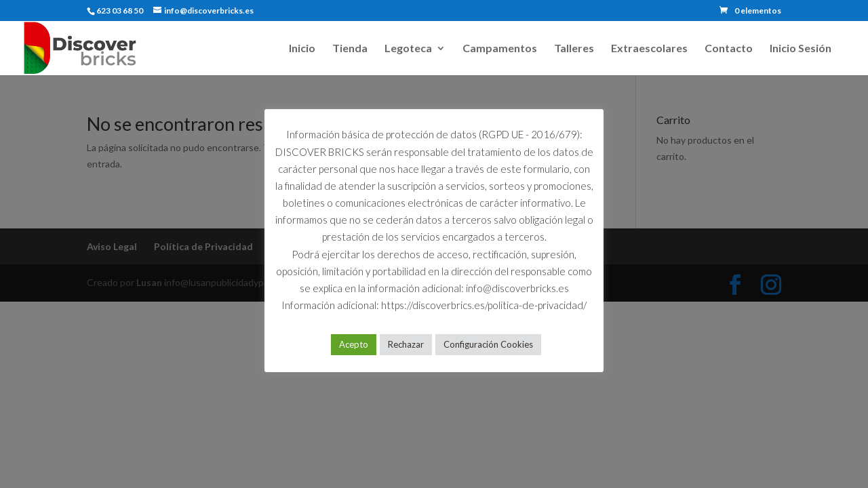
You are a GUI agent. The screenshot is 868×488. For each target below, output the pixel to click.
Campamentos (500, 49)
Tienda (350, 49)
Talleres (574, 49)
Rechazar (406, 344)
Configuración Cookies (488, 344)
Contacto (729, 49)
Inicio (302, 49)
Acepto (354, 344)
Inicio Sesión (801, 49)
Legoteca (408, 49)
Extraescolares (649, 49)
